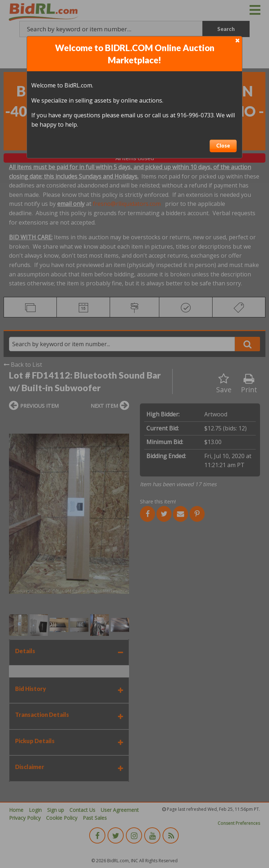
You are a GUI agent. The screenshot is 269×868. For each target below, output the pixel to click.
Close (223, 146)
